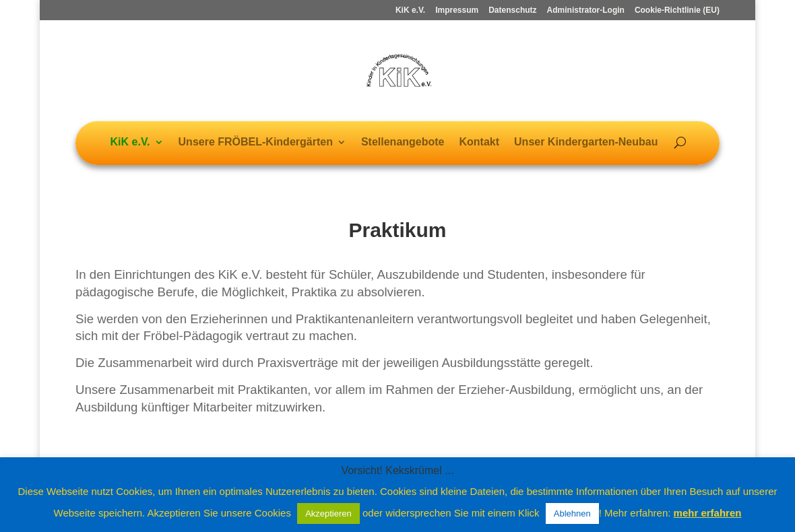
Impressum (457, 10)
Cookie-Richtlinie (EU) (677, 10)
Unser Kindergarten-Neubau (586, 142)
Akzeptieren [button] (328, 513)
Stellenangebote (403, 142)
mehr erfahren (708, 513)
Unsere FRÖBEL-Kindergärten (256, 142)
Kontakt (480, 142)
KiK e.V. (410, 10)
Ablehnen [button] (572, 513)
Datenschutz (512, 10)
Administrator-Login (586, 10)
